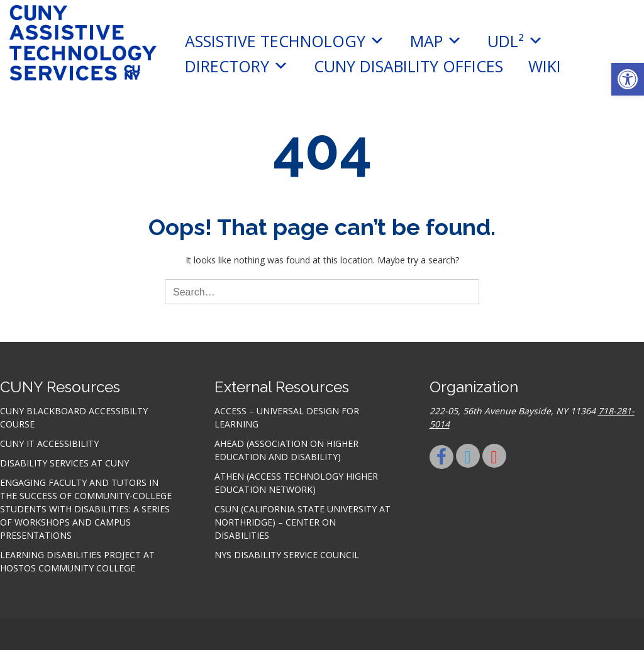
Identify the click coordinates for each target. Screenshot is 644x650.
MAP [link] (436, 41)
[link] (628, 79)
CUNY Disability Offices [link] (408, 66)
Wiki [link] (545, 66)
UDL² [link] (515, 41)
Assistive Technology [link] (285, 41)
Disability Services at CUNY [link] (64, 463)
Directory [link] (237, 66)
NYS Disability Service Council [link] (287, 555)
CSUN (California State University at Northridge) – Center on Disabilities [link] (303, 522)
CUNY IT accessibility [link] (49, 443)
